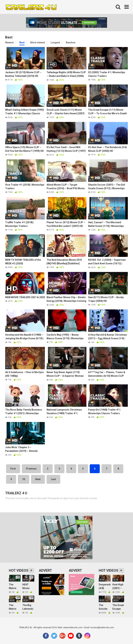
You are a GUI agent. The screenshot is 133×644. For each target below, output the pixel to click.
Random (71, 42)
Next (38, 479)
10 (24, 479)
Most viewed (38, 42)
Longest (55, 42)
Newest (9, 42)
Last (53, 479)
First (13, 469)
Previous (31, 469)
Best (22, 42)
